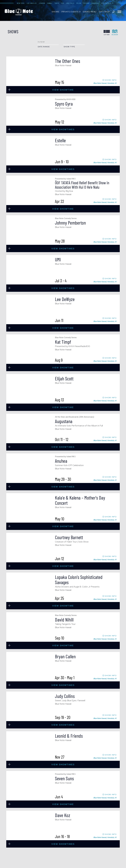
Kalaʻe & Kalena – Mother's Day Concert (80, 500)
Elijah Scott (64, 378)
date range (44, 47)
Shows (55, 12)
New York (21, 3)
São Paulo (70, 3)
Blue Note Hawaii (19, 12)
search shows (114, 12)
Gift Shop (104, 12)
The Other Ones (68, 61)
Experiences (106, 3)
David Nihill (64, 620)
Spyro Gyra (64, 104)
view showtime (63, 90)
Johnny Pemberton (70, 223)
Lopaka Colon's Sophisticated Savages (79, 580)
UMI (58, 259)
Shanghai (95, 3)
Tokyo (57, 3)
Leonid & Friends (69, 736)
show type (69, 47)
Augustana (64, 421)
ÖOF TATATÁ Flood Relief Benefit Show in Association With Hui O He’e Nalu (82, 185)
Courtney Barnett (69, 537)
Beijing (86, 3)
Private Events (70, 12)
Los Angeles (32, 3)
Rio (63, 3)
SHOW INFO (111, 80)
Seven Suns (64, 778)
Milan (79, 3)
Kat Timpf (63, 342)
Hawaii (50, 3)
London (42, 3)
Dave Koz (63, 815)
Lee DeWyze (65, 299)
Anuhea (61, 461)
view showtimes (63, 129)
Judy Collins (65, 696)
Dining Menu (90, 12)
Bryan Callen (65, 656)
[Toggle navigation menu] (119, 12)
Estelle (60, 140)
